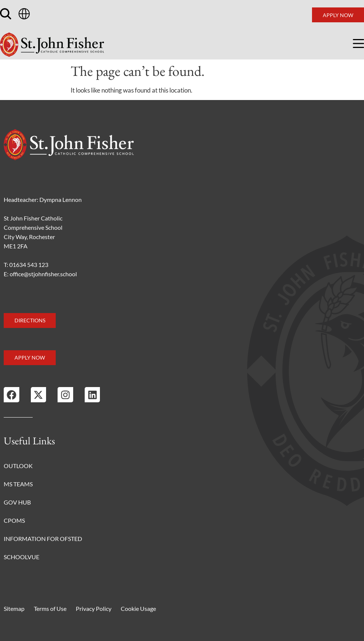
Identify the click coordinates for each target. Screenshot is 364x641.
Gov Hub (17, 502)
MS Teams (18, 484)
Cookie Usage (138, 608)
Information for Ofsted (43, 539)
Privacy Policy (94, 608)
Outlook (18, 466)
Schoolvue (22, 557)
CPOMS (14, 520)
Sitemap (14, 608)
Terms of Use (50, 608)
